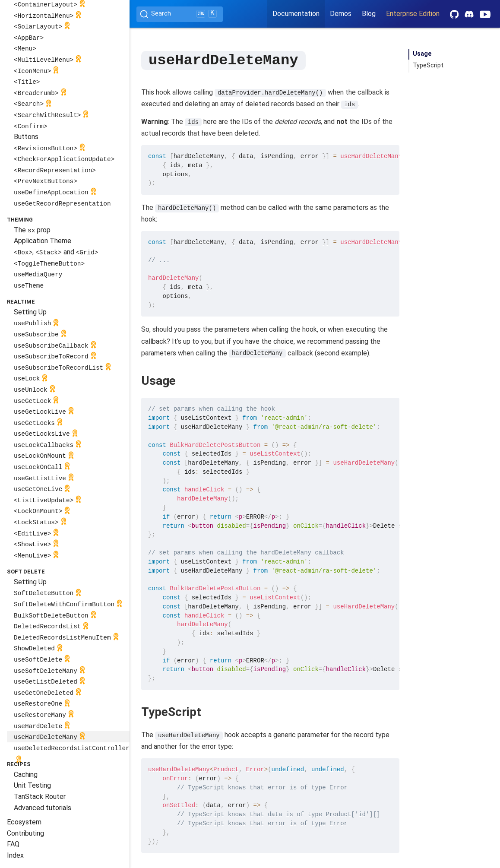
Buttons (26, 137)
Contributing (25, 833)
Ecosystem (24, 822)
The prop (32, 230)
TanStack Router (40, 797)
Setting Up (30, 312)
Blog (369, 14)
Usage (422, 54)
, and (56, 252)
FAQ (13, 844)
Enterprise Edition (413, 14)
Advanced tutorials (43, 808)
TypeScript (428, 65)
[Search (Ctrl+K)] (180, 14)
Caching (26, 775)
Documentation (296, 14)
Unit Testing (32, 785)
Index (15, 855)
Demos (341, 14)
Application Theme (43, 241)
